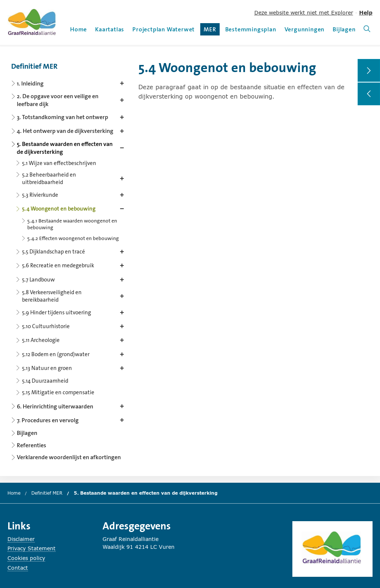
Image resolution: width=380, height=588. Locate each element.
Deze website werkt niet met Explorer (304, 13)
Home (78, 29)
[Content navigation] (69, 259)
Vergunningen (305, 29)
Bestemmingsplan (251, 29)
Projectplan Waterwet (164, 29)
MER (211, 30)
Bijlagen (344, 29)
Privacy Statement (32, 548)
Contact (18, 568)
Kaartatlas (110, 29)
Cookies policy (26, 558)
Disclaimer (21, 539)
